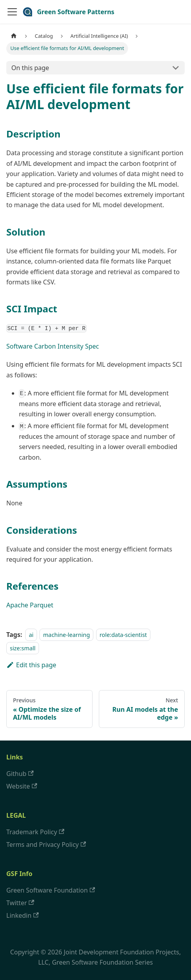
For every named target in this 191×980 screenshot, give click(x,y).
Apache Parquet (30, 605)
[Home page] (14, 36)
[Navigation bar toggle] (12, 12)
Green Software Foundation (51, 890)
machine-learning (66, 635)
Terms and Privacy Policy (46, 845)
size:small (23, 648)
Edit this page (31, 665)
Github (20, 774)
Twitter (20, 903)
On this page (30, 68)
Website (22, 786)
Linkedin (22, 915)
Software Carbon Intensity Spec (53, 346)
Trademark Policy (35, 832)
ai (31, 635)
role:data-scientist (123, 635)
